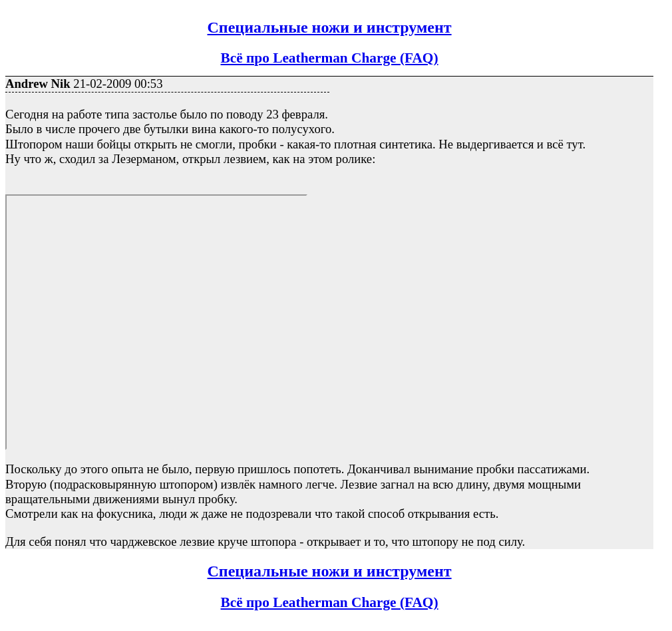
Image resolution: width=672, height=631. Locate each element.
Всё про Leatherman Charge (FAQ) (330, 58)
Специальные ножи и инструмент (330, 27)
